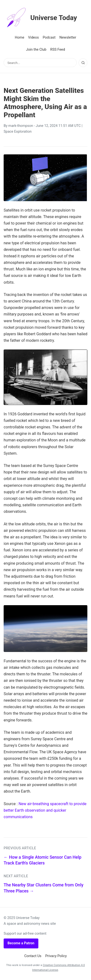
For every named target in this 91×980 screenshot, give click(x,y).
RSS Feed (58, 50)
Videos (33, 38)
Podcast (49, 38)
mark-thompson (21, 126)
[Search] (83, 63)
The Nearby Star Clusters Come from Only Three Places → (44, 888)
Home (20, 38)
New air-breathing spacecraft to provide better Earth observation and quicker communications (45, 810)
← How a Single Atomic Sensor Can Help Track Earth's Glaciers (42, 860)
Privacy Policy (56, 956)
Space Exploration (18, 132)
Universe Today (40, 18)
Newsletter (68, 38)
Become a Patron (21, 943)
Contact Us (33, 956)
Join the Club (36, 50)
